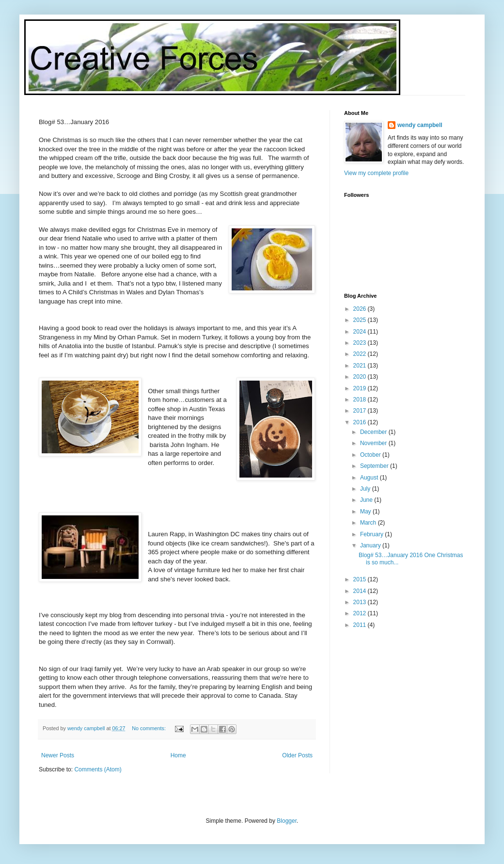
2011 (361, 625)
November (374, 443)
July (366, 489)
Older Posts (297, 755)
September (375, 466)
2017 (361, 411)
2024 (361, 332)
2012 (361, 613)
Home (178, 755)
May (366, 512)
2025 (361, 320)
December (374, 432)
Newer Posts (58, 755)
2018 (361, 400)
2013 (361, 602)
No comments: (150, 728)
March (369, 523)
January (371, 545)
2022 (361, 354)
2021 (361, 366)
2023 (361, 343)
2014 (361, 591)
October (371, 455)
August (370, 478)
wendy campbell (420, 125)
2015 (361, 579)
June (367, 500)
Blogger (287, 821)
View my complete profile (376, 173)
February (372, 534)
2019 (361, 388)
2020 (361, 377)
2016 (361, 422)
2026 (361, 309)
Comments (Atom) (98, 769)
